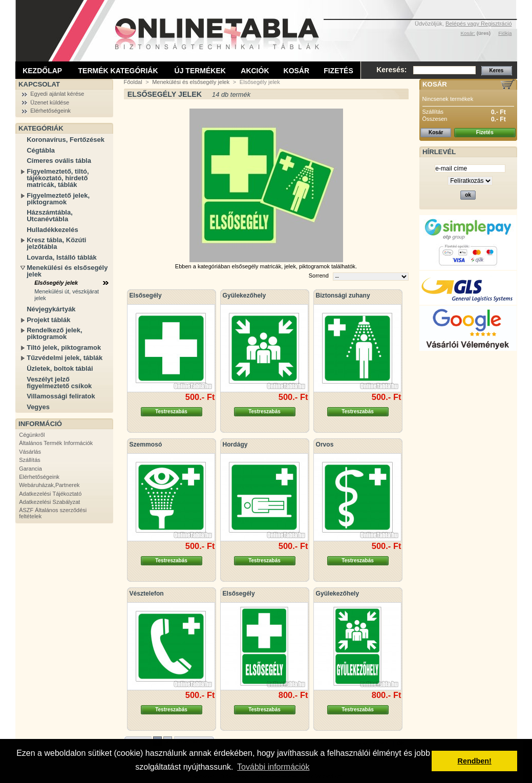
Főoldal (133, 82)
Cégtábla (41, 150)
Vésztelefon (147, 594)
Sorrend (319, 276)
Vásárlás (30, 452)
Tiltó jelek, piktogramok (64, 347)
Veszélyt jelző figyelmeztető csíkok (59, 383)
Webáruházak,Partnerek (49, 485)
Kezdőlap (42, 71)
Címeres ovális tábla (59, 161)
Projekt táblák (48, 320)
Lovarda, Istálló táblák (62, 257)
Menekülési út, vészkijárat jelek (67, 295)
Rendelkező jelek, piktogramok (54, 333)
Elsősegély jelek (56, 283)
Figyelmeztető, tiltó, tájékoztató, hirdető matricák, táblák (58, 178)
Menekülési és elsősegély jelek (67, 271)
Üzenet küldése (50, 102)
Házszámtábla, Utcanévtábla (50, 216)
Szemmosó (146, 445)
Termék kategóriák (118, 71)
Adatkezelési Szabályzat (49, 502)
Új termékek (200, 71)
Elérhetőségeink (50, 111)
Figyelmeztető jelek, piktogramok (58, 199)
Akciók (255, 71)
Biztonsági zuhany (343, 295)
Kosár (297, 71)
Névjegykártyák (51, 309)
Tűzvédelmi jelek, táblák (65, 358)
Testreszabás (171, 411)
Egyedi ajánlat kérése (57, 94)
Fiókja (505, 33)
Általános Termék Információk (56, 443)
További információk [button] (273, 767)
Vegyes (38, 407)
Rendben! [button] (475, 761)
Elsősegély (146, 295)
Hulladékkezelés (52, 230)
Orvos (325, 445)
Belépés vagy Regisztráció (479, 24)
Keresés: (391, 70)
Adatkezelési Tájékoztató (50, 494)
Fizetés (338, 71)
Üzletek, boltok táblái (60, 368)
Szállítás (30, 460)
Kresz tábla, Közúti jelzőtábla (56, 243)
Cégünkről (32, 435)
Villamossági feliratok (61, 396)
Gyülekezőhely (244, 295)
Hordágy (235, 445)
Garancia (30, 469)
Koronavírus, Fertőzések (66, 140)
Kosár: (468, 33)
